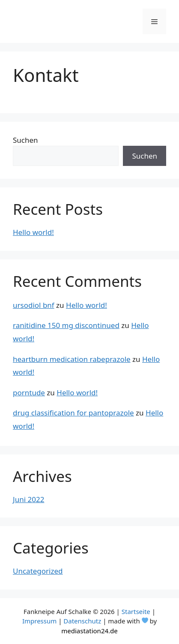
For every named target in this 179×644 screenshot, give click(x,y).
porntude (29, 393)
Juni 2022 (28, 499)
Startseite (136, 611)
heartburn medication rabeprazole (72, 359)
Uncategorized (38, 571)
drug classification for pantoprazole (73, 413)
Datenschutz (82, 621)
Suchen (25, 140)
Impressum (39, 621)
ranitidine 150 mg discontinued (66, 325)
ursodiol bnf (34, 305)
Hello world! (33, 232)
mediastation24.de (89, 631)
